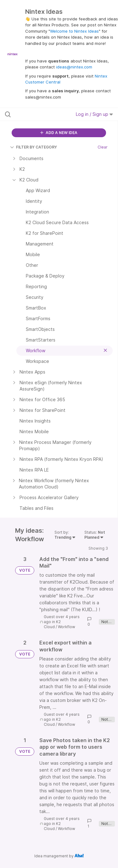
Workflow (67, 627)
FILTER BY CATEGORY (34, 147)
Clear (103, 147)
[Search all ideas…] (37, 114)
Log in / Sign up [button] (94, 114)
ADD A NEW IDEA (59, 133)
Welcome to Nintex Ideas (74, 31)
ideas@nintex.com (74, 67)
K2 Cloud (52, 624)
